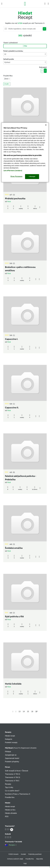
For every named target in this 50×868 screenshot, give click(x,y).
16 (32, 712)
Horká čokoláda (13, 684)
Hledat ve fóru (10, 810)
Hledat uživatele (11, 813)
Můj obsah (21, 748)
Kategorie (9, 739)
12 (25, 54)
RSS (7, 816)
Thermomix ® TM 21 (13, 774)
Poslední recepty (11, 742)
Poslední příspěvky (12, 762)
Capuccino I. (11, 339)
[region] (25, 152)
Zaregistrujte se (11, 755)
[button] (2, 4)
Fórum (7, 767)
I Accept (32, 177)
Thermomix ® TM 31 (13, 777)
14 (24, 712)
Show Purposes (16, 176)
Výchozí (25, 62)
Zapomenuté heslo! (12, 758)
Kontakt (23, 854)
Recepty (8, 732)
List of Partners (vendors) (13, 171)
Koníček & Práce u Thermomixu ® (18, 794)
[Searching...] (25, 29)
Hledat (8, 803)
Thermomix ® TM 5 (12, 781)
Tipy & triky (9, 787)
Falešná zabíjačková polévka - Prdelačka (20, 478)
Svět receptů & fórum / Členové (17, 771)
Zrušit (7, 84)
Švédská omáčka (14, 548)
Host (9, 202)
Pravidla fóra (10, 797)
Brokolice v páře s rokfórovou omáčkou (20, 269)
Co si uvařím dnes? (12, 791)
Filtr (25, 46)
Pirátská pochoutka (15, 198)
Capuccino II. (12, 408)
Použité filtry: (8, 76)
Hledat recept (10, 736)
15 (28, 712)
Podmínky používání (35, 854)
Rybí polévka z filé (14, 616)
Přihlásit (8, 752)
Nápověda (40, 859)
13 (20, 712)
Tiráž (25, 864)
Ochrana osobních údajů (15, 859)
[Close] (46, 125)
